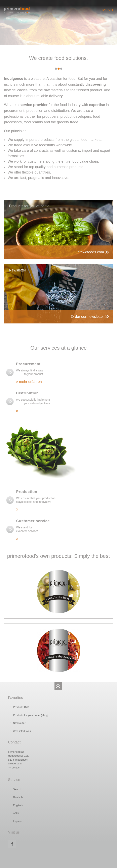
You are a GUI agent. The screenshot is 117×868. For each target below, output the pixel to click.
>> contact (14, 768)
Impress (18, 821)
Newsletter (19, 723)
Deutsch (18, 797)
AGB (16, 813)
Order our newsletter (87, 317)
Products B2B (21, 707)
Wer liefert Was (22, 731)
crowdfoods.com (91, 252)
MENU (108, 10)
